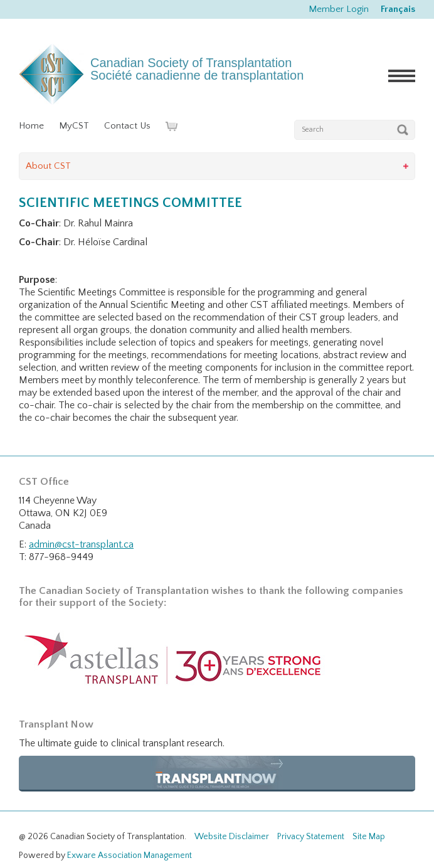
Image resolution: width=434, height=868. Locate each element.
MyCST (74, 126)
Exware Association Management (130, 855)
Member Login (339, 9)
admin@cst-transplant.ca (81, 544)
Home (31, 126)
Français (398, 9)
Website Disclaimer (232, 837)
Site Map (369, 837)
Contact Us (127, 126)
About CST (48, 166)
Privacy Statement (311, 837)
